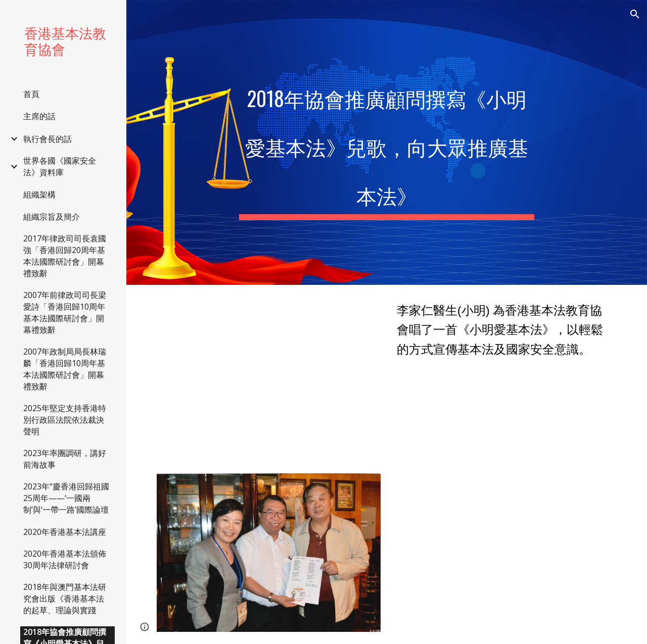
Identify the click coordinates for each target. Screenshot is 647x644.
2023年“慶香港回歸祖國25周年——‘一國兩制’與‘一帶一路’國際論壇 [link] (66, 498)
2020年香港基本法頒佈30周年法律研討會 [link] (65, 559)
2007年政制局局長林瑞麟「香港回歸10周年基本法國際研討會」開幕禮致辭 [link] (65, 369)
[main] (386, 142)
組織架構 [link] (39, 194)
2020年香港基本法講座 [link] (65, 532)
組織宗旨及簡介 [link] (52, 217)
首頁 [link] (31, 94)
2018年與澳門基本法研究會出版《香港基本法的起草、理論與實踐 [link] (65, 599)
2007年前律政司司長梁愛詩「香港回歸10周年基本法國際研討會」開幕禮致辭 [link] (65, 312)
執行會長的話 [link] (48, 139)
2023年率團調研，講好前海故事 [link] (65, 459)
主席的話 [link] (39, 116)
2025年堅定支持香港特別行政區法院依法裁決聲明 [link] (65, 420)
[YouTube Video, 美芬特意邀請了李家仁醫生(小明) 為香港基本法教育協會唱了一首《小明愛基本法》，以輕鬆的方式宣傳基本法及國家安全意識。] (269, 373)
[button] (635, 14)
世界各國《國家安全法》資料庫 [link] (60, 166)
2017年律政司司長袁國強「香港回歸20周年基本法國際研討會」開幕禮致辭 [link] (65, 256)
